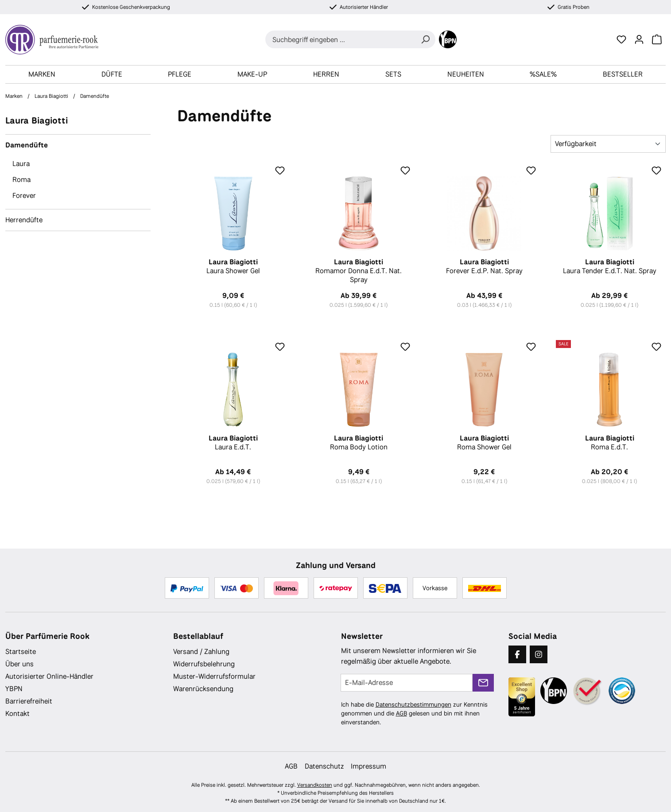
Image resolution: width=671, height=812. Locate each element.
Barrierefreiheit (29, 701)
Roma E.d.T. (610, 443)
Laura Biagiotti (37, 120)
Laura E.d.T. (233, 443)
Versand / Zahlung (201, 652)
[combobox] (340, 39)
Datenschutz (324, 766)
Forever (24, 195)
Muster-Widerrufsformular (214, 676)
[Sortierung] (608, 144)
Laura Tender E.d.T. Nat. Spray (610, 267)
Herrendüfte (24, 220)
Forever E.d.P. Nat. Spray (484, 267)
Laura (21, 164)
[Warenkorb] (657, 39)
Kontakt (17, 713)
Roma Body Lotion (359, 443)
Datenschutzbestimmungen (413, 704)
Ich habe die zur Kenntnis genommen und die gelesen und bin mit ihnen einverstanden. (414, 713)
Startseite (21, 652)
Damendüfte (27, 145)
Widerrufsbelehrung (204, 664)
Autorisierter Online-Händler (49, 676)
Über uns (19, 664)
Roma (21, 180)
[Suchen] (425, 39)
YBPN (14, 689)
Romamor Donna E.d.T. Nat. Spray (359, 271)
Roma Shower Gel (484, 443)
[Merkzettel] (621, 39)
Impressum (368, 766)
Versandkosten (315, 785)
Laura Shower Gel (233, 267)
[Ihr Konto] (639, 39)
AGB (401, 713)
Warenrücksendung (203, 689)
